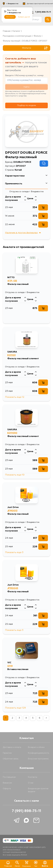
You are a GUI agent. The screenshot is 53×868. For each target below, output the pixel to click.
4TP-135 (12, 281)
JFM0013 (12, 511)
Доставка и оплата (12, 747)
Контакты (33, 777)
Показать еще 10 (15, 475)
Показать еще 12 (15, 397)
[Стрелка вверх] (25, 197)
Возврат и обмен (36, 747)
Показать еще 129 (15, 708)
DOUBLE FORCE (30, 41)
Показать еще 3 (14, 552)
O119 (10, 666)
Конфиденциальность (39, 753)
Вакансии (7, 783)
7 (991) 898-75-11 (26, 811)
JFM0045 (13, 588)
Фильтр (35, 48)
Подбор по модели (27, 105)
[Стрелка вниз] (25, 200)
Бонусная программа (38, 759)
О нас (31, 783)
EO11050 (12, 433)
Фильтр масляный (11, 41)
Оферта (7, 789)
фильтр (37, 36)
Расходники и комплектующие (17, 36)
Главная (7, 31)
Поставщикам (9, 777)
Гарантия (7, 753)
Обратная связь (11, 759)
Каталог (16, 31)
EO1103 (11, 355)
